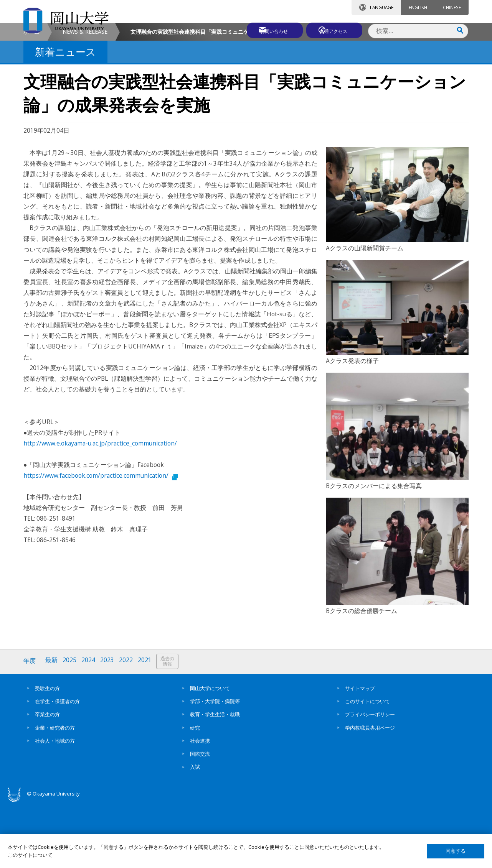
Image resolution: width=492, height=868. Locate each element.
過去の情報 (171, 726)
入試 (195, 831)
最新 (52, 726)
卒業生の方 (47, 778)
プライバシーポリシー (370, 778)
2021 (147, 726)
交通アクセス (335, 30)
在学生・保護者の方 (57, 765)
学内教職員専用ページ (370, 791)
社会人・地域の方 (55, 805)
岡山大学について (210, 752)
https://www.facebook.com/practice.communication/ (101, 540)
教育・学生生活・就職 (215, 778)
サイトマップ (360, 752)
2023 (109, 726)
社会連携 (200, 805)
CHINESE (452, 7)
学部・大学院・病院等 (215, 765)
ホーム (31, 96)
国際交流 (200, 818)
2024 (90, 726)
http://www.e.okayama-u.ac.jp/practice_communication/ (100, 508)
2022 (128, 726)
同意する (456, 851)
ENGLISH (418, 7)
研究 (195, 791)
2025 (71, 726)
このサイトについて (367, 765)
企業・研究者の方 (55, 791)
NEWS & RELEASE (85, 96)
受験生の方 (47, 752)
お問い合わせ (267, 30)
